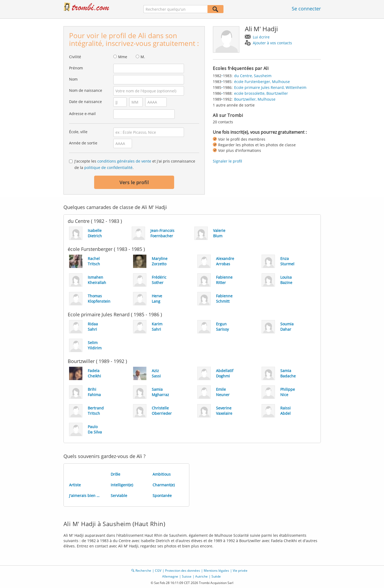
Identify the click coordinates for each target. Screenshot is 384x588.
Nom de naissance (86, 90)
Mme (123, 57)
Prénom (76, 68)
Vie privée (240, 571)
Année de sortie (83, 143)
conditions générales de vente (124, 161)
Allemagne (170, 576)
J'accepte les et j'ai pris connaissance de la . (135, 164)
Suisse (187, 576)
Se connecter (306, 9)
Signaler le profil (227, 161)
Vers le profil (134, 182)
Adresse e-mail (82, 114)
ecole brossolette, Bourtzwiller (261, 93)
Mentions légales (216, 571)
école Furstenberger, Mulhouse (262, 82)
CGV (158, 571)
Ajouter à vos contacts (272, 43)
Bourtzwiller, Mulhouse (255, 99)
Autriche (201, 576)
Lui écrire (261, 37)
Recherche (143, 571)
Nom (73, 79)
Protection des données (183, 571)
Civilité (75, 57)
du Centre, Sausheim (253, 76)
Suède (216, 576)
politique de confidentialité (108, 167)
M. (143, 57)
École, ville (78, 132)
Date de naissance (85, 102)
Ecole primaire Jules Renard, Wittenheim (270, 87)
